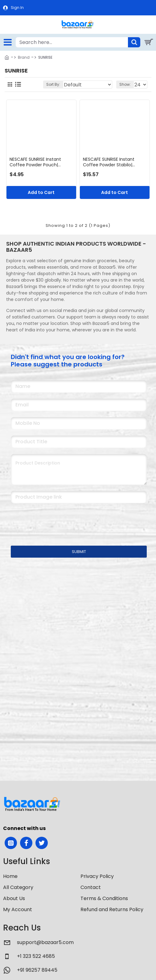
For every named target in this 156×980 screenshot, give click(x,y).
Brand (24, 57)
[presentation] (54, 520)
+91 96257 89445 (37, 970)
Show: (125, 84)
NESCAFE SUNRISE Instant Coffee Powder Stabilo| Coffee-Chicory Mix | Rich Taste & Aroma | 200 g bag (112, 162)
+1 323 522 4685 (36, 956)
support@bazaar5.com (45, 942)
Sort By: (53, 84)
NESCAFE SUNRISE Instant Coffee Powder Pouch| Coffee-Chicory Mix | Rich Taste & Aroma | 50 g (37, 162)
